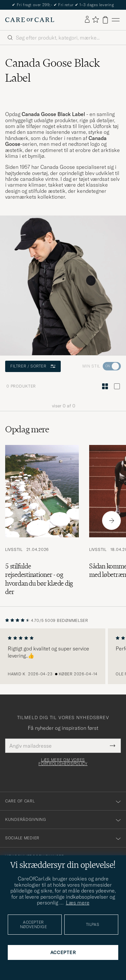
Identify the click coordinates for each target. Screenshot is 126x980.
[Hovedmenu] (116, 20)
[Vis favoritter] (95, 20)
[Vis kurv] (105, 20)
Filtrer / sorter (33, 366)
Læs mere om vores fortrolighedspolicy (63, 762)
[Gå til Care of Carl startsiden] (30, 20)
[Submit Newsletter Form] (113, 746)
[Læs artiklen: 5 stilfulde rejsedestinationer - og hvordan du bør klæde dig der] (42, 521)
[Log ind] (87, 20)
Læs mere (78, 903)
